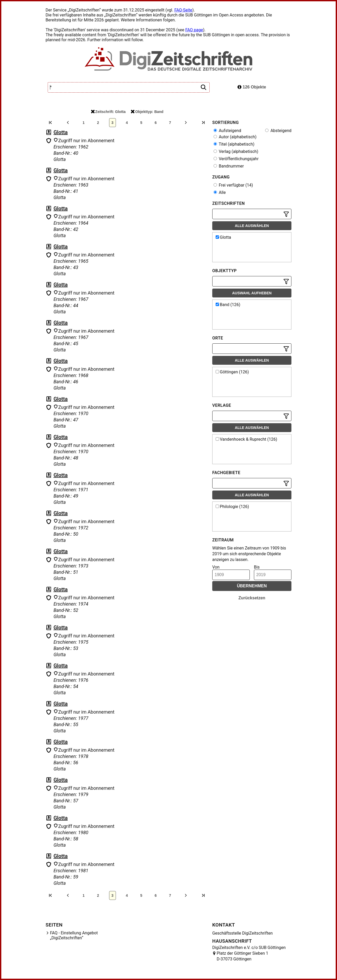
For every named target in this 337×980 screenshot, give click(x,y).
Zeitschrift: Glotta (108, 112)
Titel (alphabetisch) (234, 144)
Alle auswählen (252, 226)
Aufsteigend (227, 131)
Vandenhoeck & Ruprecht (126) (246, 439)
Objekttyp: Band (147, 112)
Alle (220, 192)
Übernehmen (252, 586)
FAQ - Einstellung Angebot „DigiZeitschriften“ (74, 935)
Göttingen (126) (232, 372)
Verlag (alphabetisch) (236, 151)
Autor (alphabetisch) (235, 137)
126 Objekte (252, 87)
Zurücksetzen (252, 598)
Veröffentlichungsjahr (236, 159)
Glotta (60, 132)
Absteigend (278, 131)
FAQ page (194, 30)
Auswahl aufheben (252, 293)
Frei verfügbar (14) (233, 185)
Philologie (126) (232, 507)
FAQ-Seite (183, 10)
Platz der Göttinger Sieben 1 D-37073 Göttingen (242, 956)
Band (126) (228, 305)
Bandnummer (229, 166)
